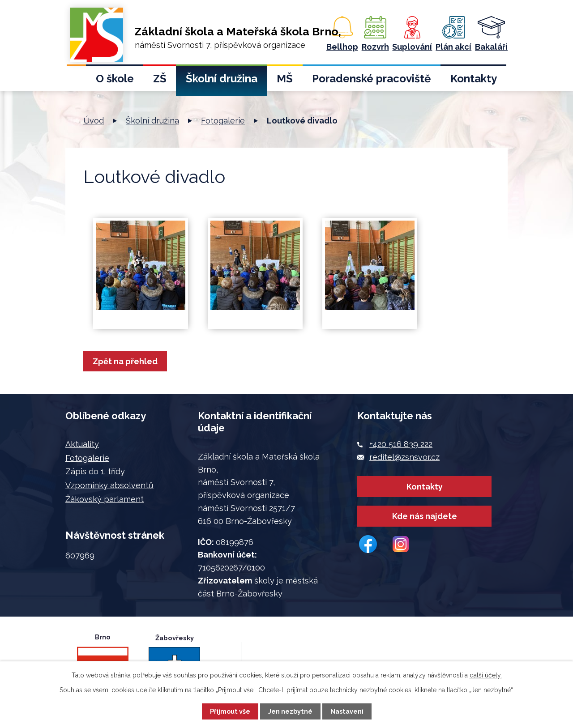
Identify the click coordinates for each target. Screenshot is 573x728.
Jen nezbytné (290, 711)
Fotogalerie (223, 121)
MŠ (285, 79)
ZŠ (160, 79)
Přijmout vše (230, 711)
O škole (115, 79)
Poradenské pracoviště (371, 79)
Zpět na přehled (128, 361)
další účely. (486, 675)
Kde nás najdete (425, 527)
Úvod (76, 81)
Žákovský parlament (105, 499)
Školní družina (222, 79)
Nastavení (347, 711)
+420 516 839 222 (401, 444)
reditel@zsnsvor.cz (404, 457)
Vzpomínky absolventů (109, 485)
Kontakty (474, 79)
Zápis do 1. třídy (95, 471)
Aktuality (82, 444)
